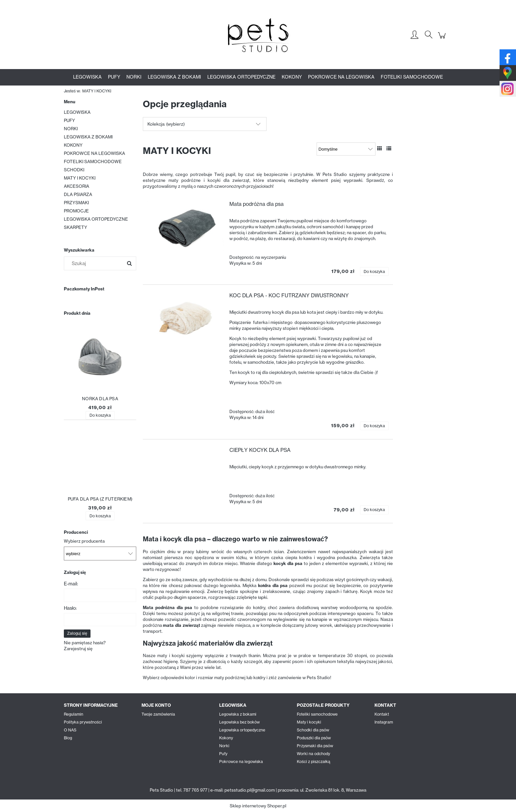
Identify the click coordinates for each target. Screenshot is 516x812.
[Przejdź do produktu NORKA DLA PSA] (100, 361)
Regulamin (74, 714)
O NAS (70, 730)
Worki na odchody (313, 754)
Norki (224, 746)
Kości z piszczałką (313, 762)
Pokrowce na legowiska (241, 762)
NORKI (71, 129)
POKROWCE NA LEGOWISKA (94, 153)
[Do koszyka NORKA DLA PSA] (100, 416)
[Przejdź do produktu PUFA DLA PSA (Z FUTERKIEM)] (100, 461)
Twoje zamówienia (158, 714)
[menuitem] (87, 77)
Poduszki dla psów (314, 738)
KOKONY (73, 145)
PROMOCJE (76, 211)
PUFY (69, 120)
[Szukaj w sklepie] (95, 263)
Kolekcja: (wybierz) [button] (166, 124)
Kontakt (382, 714)
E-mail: (71, 584)
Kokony (226, 738)
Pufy (223, 754)
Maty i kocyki (309, 722)
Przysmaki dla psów (315, 746)
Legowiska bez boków (239, 722)
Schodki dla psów (313, 730)
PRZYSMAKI (76, 203)
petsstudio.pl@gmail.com (250, 790)
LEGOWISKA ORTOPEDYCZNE (96, 219)
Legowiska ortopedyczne (242, 730)
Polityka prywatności (83, 722)
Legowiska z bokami (238, 714)
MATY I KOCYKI (80, 178)
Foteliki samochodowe (317, 714)
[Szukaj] (129, 263)
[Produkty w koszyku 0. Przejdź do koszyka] (443, 39)
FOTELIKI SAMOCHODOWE (93, 161)
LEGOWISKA (77, 112)
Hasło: (70, 608)
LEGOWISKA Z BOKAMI (88, 137)
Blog (68, 738)
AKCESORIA (77, 186)
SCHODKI (74, 170)
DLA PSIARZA (78, 194)
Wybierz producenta (84, 541)
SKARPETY (76, 227)
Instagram (384, 722)
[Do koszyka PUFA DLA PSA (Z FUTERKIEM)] (100, 516)
